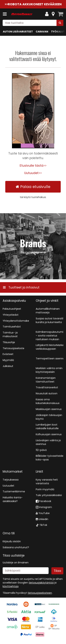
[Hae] (60, 23)
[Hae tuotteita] (33, 23)
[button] (40, 593)
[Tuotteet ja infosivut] (6, 14)
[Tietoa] (53, 14)
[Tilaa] (57, 571)
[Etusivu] (22, 14)
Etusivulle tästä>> (33, 166)
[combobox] (33, 23)
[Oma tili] (47, 14)
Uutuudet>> (33, 173)
